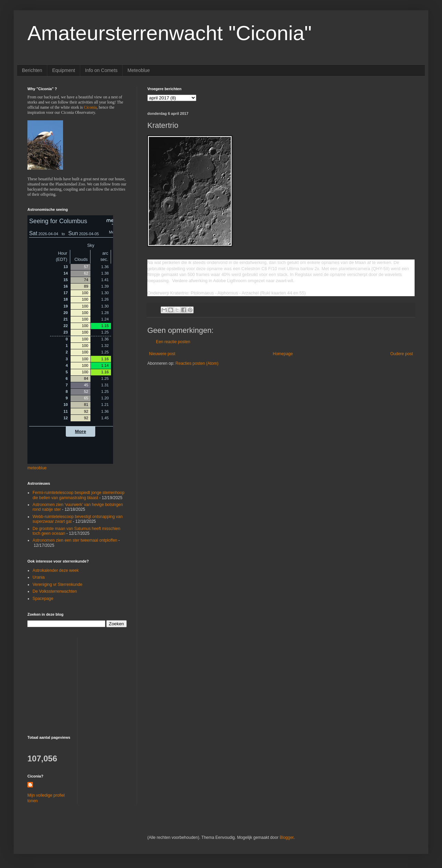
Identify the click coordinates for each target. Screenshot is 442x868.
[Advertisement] (70, 680)
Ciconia (90, 107)
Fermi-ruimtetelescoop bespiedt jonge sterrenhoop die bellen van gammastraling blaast (78, 495)
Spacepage (43, 599)
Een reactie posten (173, 342)
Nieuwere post (162, 354)
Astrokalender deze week (56, 570)
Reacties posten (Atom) (197, 363)
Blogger (287, 837)
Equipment (64, 70)
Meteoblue (139, 70)
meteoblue (37, 468)
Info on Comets (101, 70)
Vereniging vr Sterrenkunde (57, 584)
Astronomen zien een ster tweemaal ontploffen (75, 540)
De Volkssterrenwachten (55, 591)
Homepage (283, 354)
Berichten (32, 70)
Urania (39, 577)
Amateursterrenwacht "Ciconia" (170, 33)
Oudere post (402, 354)
